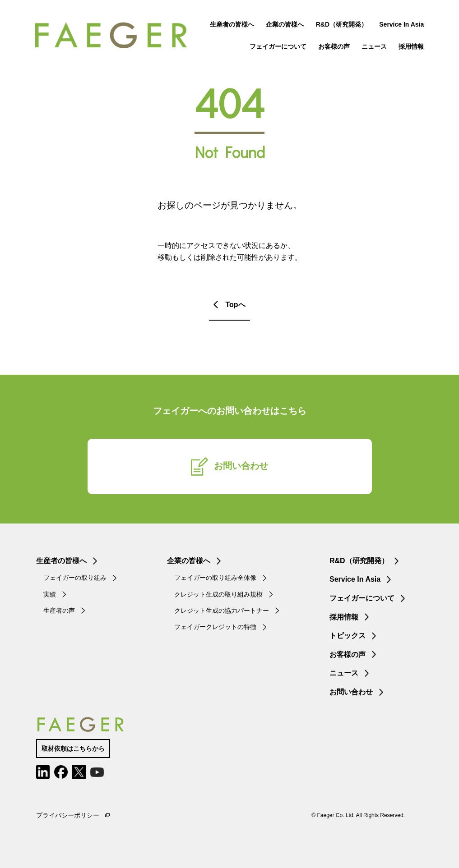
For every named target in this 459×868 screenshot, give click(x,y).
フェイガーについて (277, 47)
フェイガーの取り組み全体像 (215, 578)
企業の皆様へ (284, 25)
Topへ (235, 305)
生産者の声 (59, 611)
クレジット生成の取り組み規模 (218, 594)
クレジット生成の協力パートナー (222, 611)
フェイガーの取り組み (75, 578)
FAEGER (114, 36)
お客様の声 (333, 47)
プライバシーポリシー (68, 815)
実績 (50, 594)
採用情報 (410, 47)
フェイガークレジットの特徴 (215, 627)
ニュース (373, 47)
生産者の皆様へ (231, 25)
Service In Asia (401, 25)
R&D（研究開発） (340, 25)
